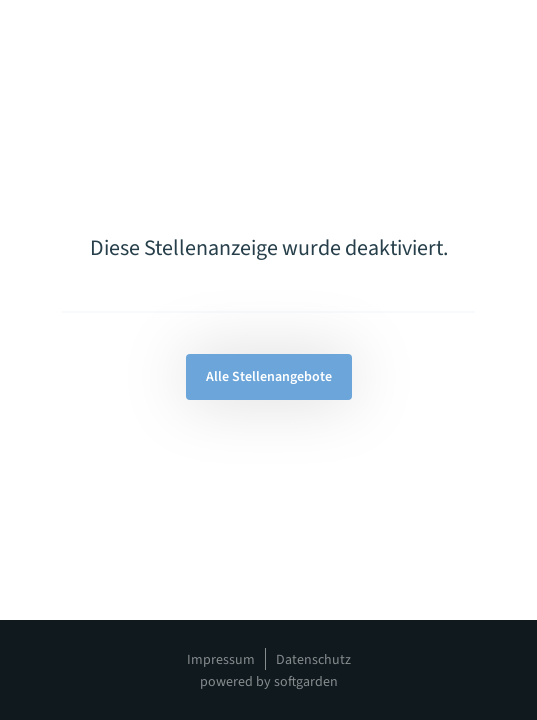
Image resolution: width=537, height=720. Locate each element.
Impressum (221, 660)
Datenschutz (313, 660)
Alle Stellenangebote (269, 377)
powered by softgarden (269, 682)
